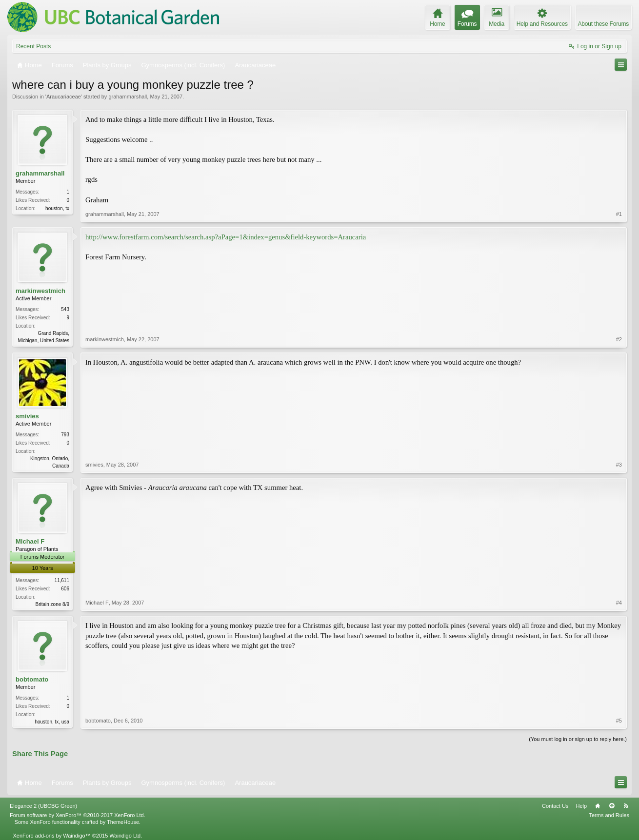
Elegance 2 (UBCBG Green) (43, 806)
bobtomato (32, 679)
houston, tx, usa (52, 722)
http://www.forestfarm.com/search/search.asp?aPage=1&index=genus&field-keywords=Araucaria (226, 237)
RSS (626, 806)
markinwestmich (40, 291)
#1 (619, 214)
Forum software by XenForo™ (78, 815)
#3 (619, 465)
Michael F (30, 541)
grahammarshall (128, 97)
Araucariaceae (64, 97)
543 (65, 309)
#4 (619, 603)
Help (581, 806)
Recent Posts (33, 46)
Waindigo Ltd (125, 836)
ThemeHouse (123, 822)
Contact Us (555, 806)
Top (612, 806)
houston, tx (57, 208)
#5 (619, 721)
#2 (619, 339)
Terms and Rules (609, 815)
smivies (27, 416)
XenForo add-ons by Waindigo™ (51, 836)
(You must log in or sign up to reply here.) (578, 739)
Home (598, 806)
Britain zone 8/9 (53, 604)
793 (65, 435)
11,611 (62, 580)
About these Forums (603, 24)
